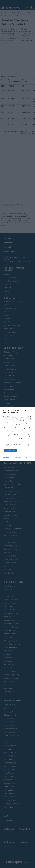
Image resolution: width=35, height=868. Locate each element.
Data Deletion (7, 457)
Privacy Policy (28, 457)
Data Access (17, 457)
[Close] (31, 411)
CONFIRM (10, 450)
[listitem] (17, 445)
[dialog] (17, 434)
